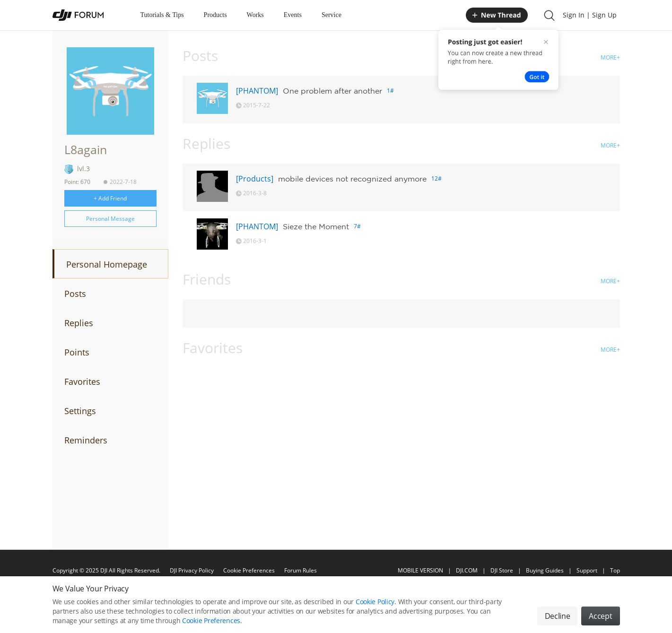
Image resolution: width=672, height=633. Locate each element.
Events (293, 15)
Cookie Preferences (249, 570)
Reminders (86, 440)
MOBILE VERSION (420, 570)
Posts (75, 294)
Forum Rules (301, 570)
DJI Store (502, 570)
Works (255, 15)
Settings (80, 411)
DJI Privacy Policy (192, 570)
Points (77, 352)
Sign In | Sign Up (590, 15)
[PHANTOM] (257, 91)
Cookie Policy (375, 602)
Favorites (82, 382)
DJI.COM (467, 570)
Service (332, 15)
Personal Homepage (107, 264)
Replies (79, 323)
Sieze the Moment (316, 226)
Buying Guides (545, 570)
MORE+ (610, 57)
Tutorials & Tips (162, 15)
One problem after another (332, 91)
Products (215, 15)
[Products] (255, 179)
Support (587, 570)
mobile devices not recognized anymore (352, 179)
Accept (600, 616)
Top (615, 570)
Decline (558, 616)
